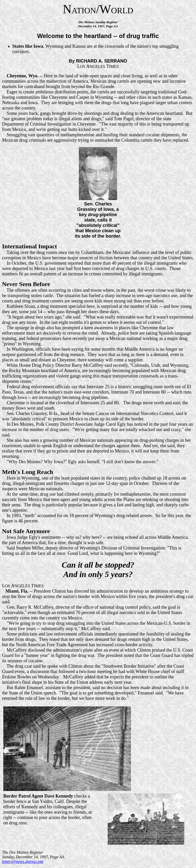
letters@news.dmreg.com (23, 861)
